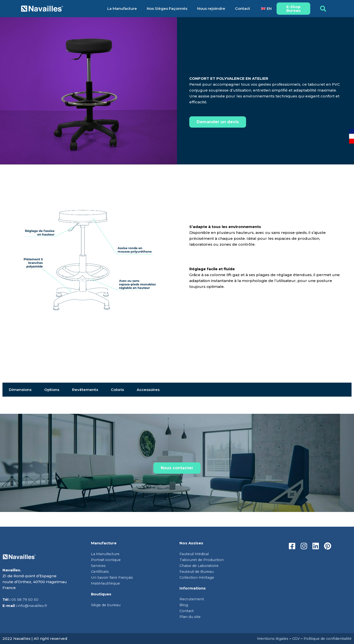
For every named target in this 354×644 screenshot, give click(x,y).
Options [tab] (52, 390)
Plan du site (191, 617)
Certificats (101, 571)
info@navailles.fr (33, 606)
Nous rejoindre (211, 8)
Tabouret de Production (203, 560)
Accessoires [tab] (148, 390)
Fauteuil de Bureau (198, 571)
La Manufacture (122, 8)
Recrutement (192, 599)
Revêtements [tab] (85, 390)
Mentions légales (268, 638)
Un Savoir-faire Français (113, 577)
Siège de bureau (107, 605)
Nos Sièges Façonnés (167, 8)
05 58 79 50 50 (25, 600)
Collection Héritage (198, 577)
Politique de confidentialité (326, 638)
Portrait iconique (107, 560)
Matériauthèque (107, 583)
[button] (323, 9)
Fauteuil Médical (196, 554)
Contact (243, 8)
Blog (184, 605)
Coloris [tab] (117, 390)
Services (99, 566)
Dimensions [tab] (20, 390)
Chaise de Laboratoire (200, 566)
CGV (292, 638)
